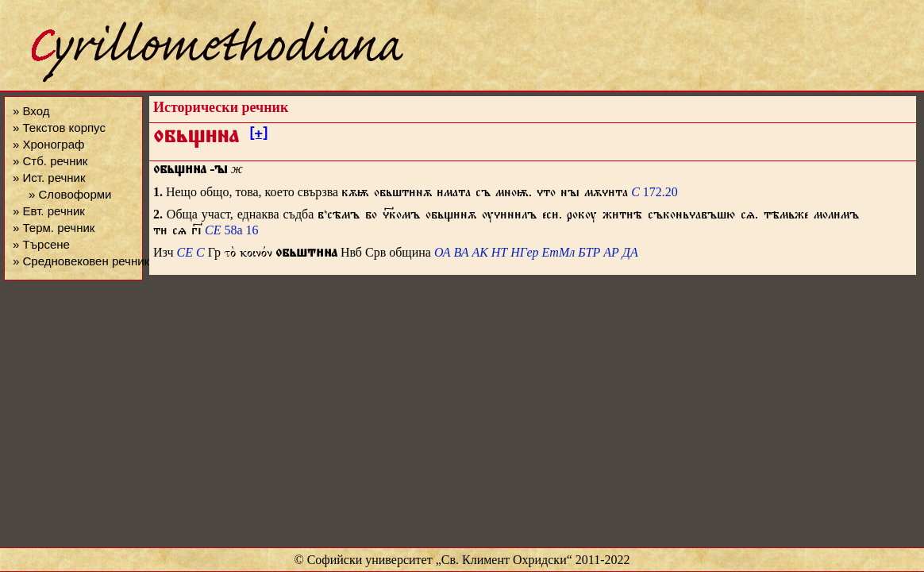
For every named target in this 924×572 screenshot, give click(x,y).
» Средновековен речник (81, 261)
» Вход (31, 111)
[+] (258, 136)
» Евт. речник (49, 211)
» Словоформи (70, 194)
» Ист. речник (49, 178)
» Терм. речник (54, 228)
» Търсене (41, 244)
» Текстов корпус (59, 128)
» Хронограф (48, 144)
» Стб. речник (50, 161)
